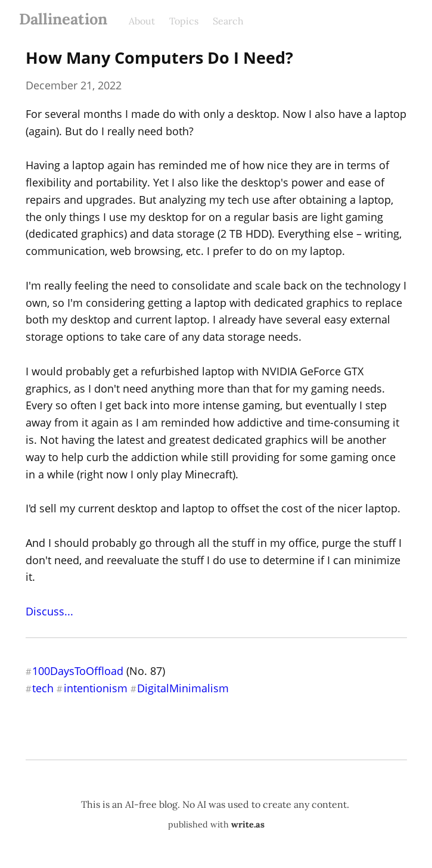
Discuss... (49, 611)
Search (228, 21)
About (142, 21)
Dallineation (63, 19)
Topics (184, 21)
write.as (248, 825)
